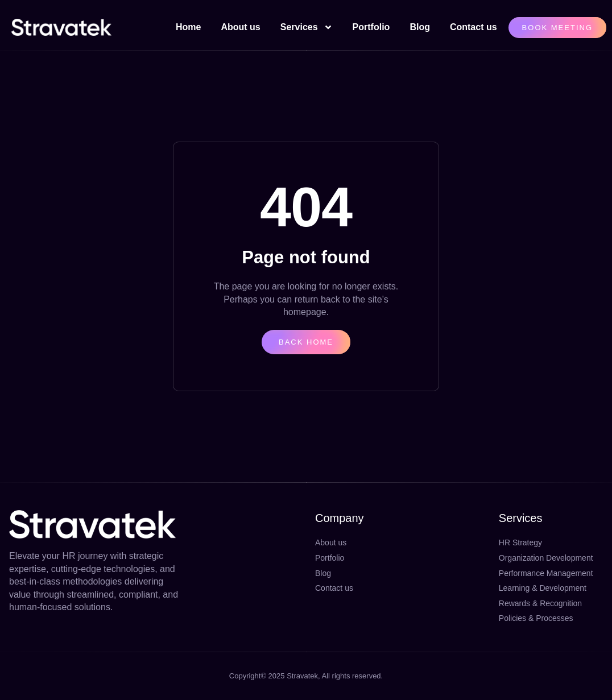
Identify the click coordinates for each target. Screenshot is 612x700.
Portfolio (371, 27)
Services (307, 27)
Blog (420, 27)
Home (188, 27)
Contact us (474, 27)
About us (240, 27)
